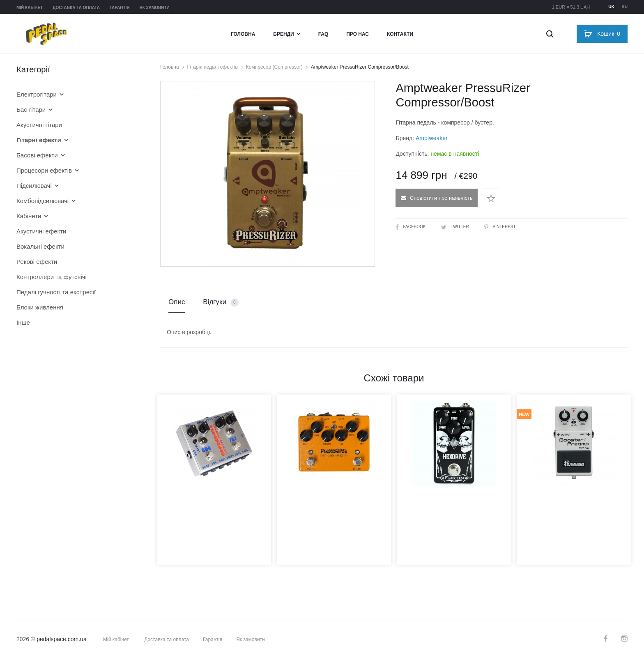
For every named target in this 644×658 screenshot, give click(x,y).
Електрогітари (37, 94)
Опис (177, 302)
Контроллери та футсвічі (52, 277)
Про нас (358, 34)
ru (625, 7)
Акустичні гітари (39, 125)
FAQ (323, 34)
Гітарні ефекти (39, 140)
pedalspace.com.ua (61, 639)
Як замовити (154, 8)
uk (611, 7)
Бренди (283, 34)
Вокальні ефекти (40, 246)
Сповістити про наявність (437, 198)
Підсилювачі (34, 186)
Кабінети (29, 216)
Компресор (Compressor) (274, 67)
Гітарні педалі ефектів (213, 67)
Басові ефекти (37, 155)
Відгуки (221, 302)
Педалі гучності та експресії (56, 292)
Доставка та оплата (76, 8)
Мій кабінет (30, 8)
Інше (23, 322)
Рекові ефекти (37, 262)
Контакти (400, 34)
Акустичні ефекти (41, 231)
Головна (243, 34)
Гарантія (120, 8)
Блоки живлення (40, 307)
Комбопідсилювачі (43, 201)
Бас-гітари (31, 110)
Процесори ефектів (44, 170)
